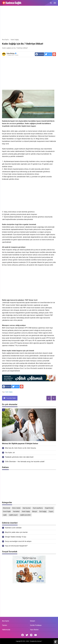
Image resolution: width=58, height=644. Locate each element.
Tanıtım (5, 625)
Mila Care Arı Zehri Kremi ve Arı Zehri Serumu (20, 448)
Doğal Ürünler (49, 508)
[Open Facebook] (23, 635)
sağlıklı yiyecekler (25, 515)
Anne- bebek (16, 508)
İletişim (33, 621)
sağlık (5, 515)
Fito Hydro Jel (10, 453)
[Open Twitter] (27, 635)
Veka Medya (11, 53)
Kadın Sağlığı (9, 392)
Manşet (35, 511)
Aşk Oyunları (27, 508)
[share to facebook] (39, 54)
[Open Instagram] (31, 635)
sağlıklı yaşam (13, 515)
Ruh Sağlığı (43, 511)
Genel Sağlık (7, 511)
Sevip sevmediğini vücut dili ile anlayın (18, 541)
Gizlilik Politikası (36, 625)
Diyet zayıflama (38, 508)
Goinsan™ (40, 641)
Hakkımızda (6, 630)
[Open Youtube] (36, 635)
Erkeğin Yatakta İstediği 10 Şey (16, 537)
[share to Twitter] (48, 54)
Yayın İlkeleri (34, 630)
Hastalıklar (16, 511)
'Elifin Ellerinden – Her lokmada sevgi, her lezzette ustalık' (25, 462)
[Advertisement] (29, 23)
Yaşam (51, 511)
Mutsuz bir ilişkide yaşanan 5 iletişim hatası (20, 444)
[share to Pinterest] (54, 54)
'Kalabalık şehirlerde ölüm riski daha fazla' (19, 457)
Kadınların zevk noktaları (13, 528)
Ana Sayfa (5, 621)
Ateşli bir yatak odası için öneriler (16, 532)
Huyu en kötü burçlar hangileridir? (16, 546)
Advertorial (6, 508)
